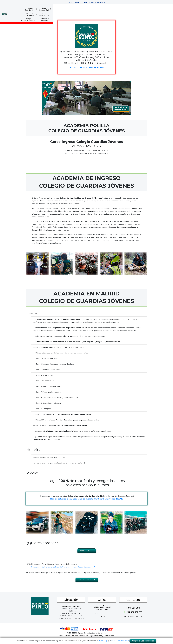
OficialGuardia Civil (108, 9)
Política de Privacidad (75, 636)
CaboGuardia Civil (79, 9)
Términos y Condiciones (103, 636)
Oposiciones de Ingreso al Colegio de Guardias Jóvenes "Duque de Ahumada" (61, 567)
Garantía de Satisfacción (102, 608)
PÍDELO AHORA (86, 551)
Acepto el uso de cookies (142, 641)
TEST (109, 614)
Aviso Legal (88, 636)
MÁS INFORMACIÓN (86, 580)
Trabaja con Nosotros (102, 606)
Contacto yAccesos (141, 9)
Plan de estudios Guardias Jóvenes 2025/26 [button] (86, 499)
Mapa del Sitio (102, 609)
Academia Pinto (69, 606)
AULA (95, 614)
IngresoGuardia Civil (65, 9)
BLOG (102, 616)
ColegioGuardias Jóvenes (124, 9)
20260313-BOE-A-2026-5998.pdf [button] (87, 68)
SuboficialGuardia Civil (94, 9)
